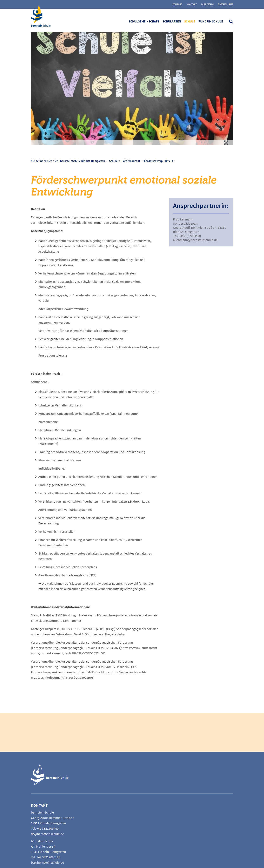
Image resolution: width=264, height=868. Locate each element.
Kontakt (192, 4)
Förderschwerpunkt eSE (159, 161)
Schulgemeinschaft (144, 21)
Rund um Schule (211, 21)
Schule (190, 21)
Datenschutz (226, 4)
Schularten (172, 21)
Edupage (177, 4)
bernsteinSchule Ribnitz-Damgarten (83, 161)
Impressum (207, 4)
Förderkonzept (131, 161)
